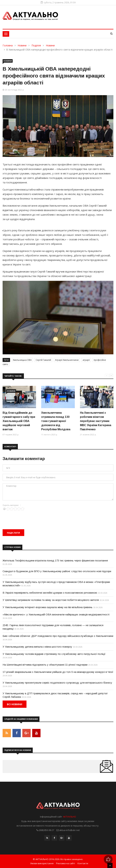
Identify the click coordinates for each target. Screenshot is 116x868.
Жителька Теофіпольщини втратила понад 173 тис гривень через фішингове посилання (55, 560)
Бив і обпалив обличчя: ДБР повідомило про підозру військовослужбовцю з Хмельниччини (58, 636)
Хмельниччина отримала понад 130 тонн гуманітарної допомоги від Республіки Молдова (56, 421)
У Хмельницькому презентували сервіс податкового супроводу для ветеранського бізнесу (57, 683)
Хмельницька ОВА (22, 360)
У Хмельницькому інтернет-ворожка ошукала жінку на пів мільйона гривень (48, 607)
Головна (8, 45)
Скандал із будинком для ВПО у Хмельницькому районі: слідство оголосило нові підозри (57, 571)
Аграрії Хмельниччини (67, 360)
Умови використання (42, 863)
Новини (22, 45)
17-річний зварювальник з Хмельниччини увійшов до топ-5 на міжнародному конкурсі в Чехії (58, 672)
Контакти (83, 863)
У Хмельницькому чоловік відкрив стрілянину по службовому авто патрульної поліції (54, 654)
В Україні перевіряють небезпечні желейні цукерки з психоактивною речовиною (50, 593)
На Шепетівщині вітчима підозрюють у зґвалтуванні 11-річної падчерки (45, 665)
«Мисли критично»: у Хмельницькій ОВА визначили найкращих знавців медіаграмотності (56, 614)
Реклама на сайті (66, 863)
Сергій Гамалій (43, 360)
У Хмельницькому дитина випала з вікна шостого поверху (37, 647)
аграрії (86, 360)
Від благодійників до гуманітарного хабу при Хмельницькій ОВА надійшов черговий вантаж (19, 421)
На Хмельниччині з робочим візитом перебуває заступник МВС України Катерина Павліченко (96, 421)
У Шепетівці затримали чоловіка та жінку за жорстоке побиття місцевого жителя (51, 600)
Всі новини (15, 704)
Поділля (36, 45)
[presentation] (29, 517)
